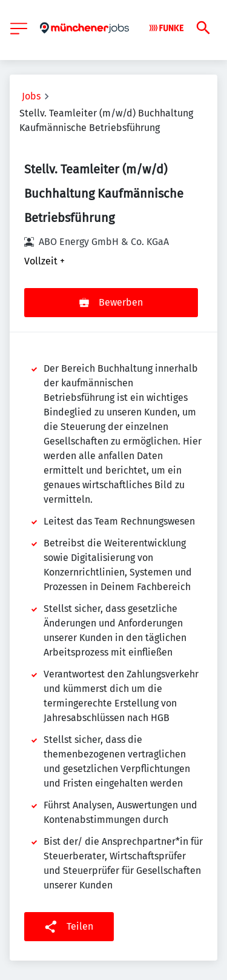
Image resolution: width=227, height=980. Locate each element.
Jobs (31, 96)
